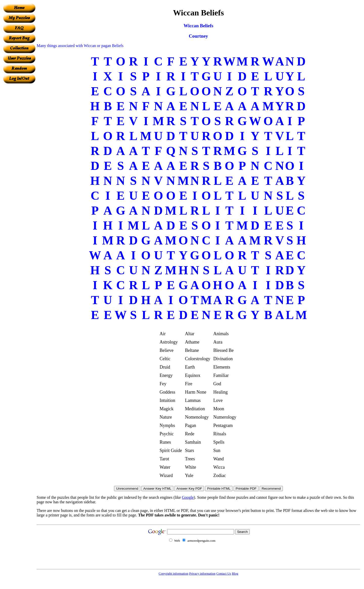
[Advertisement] (19, 160)
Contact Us (224, 573)
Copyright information (174, 573)
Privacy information (202, 573)
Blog (235, 573)
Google (188, 497)
